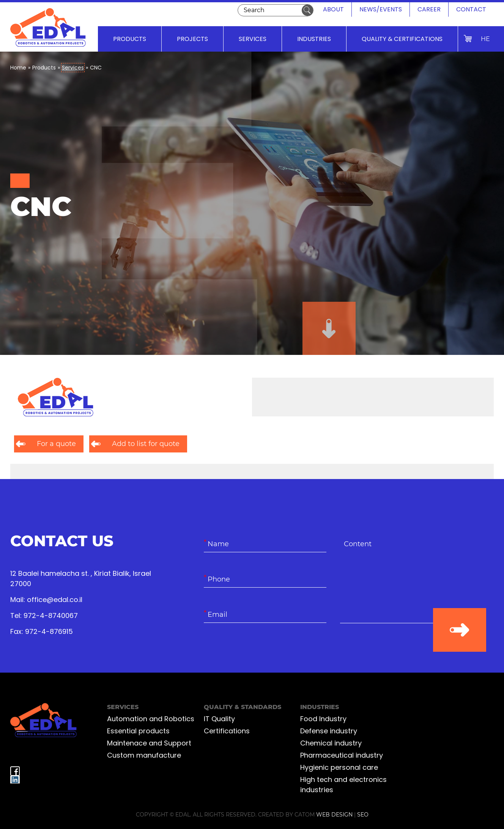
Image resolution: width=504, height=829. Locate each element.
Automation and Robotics (151, 719)
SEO (363, 815)
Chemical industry (331, 743)
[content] (402, 580)
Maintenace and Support (149, 743)
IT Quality (219, 719)
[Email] (265, 615)
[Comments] (402, 580)
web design (334, 815)
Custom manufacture (144, 755)
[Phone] (265, 579)
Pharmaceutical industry (342, 755)
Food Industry (323, 719)
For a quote (56, 444)
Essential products (138, 731)
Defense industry (329, 731)
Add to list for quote (146, 444)
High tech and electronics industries (343, 785)
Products (44, 68)
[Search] (268, 10)
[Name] (265, 544)
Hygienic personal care (339, 767)
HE (485, 39)
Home (18, 68)
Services (73, 68)
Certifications (227, 731)
